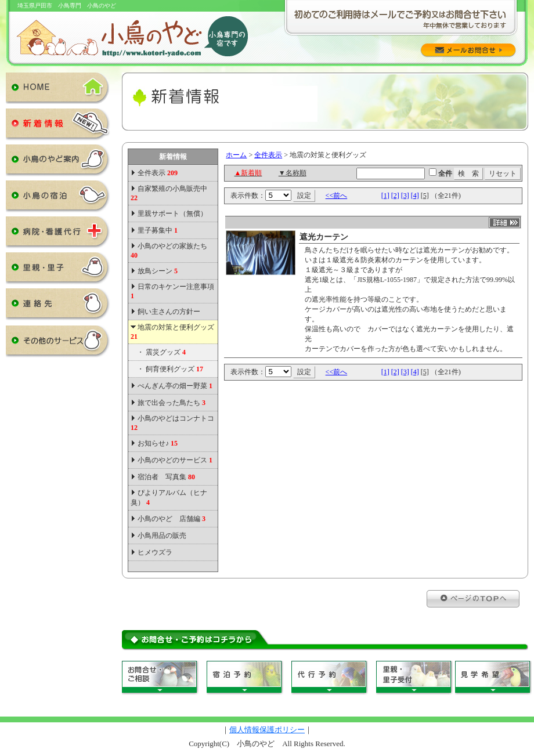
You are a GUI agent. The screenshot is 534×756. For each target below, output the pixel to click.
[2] (395, 196)
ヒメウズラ (155, 552)
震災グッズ (166, 352)
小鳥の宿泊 (58, 198)
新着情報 (58, 126)
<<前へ (337, 196)
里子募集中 (158, 230)
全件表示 (157, 173)
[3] (405, 196)
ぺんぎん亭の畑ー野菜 (175, 386)
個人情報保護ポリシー (267, 730)
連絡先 (58, 306)
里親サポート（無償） (172, 214)
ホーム (236, 155)
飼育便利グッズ (174, 369)
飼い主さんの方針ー (169, 312)
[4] (415, 196)
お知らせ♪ (158, 443)
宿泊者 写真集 (166, 477)
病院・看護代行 (58, 234)
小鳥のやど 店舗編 (172, 519)
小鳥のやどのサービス (175, 460)
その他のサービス (58, 343)
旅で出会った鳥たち (172, 403)
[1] (385, 196)
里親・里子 (58, 270)
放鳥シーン (158, 271)
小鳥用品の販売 (162, 536)
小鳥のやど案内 (58, 162)
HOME (58, 91)
